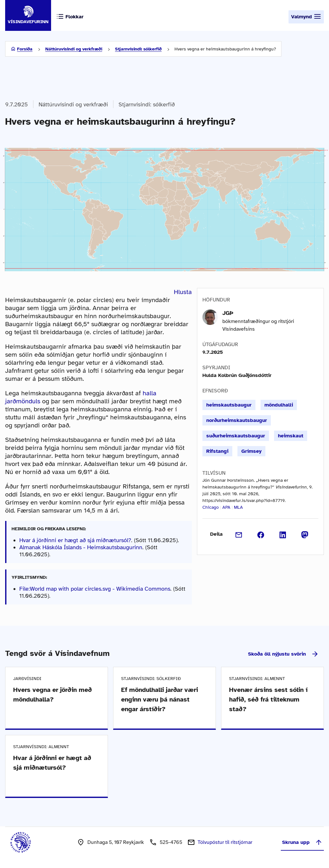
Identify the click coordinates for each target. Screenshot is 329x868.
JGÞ (228, 313)
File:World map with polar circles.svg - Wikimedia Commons (95, 589)
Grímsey (251, 451)
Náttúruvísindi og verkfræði (74, 49)
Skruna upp (302, 842)
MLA (238, 507)
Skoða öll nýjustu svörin (283, 654)
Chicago (211, 507)
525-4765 (171, 842)
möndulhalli (279, 405)
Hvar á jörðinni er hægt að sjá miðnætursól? (75, 540)
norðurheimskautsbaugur (237, 420)
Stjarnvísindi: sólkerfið (138, 49)
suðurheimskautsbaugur (236, 436)
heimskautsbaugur (229, 405)
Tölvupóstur (225, 842)
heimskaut (291, 436)
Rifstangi (217, 451)
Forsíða (25, 49)
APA (226, 507)
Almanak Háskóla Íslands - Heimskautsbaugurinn (81, 547)
